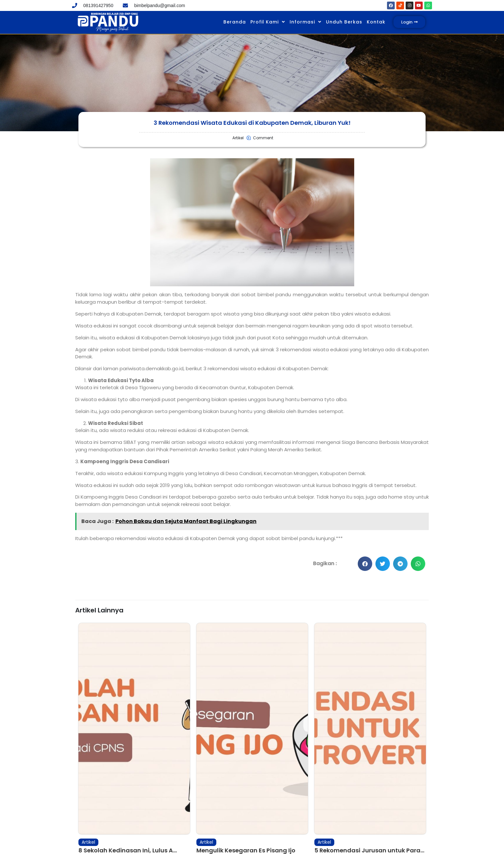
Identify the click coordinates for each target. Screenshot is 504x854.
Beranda (235, 22)
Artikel (88, 816)
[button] (365, 564)
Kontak (376, 22)
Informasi (306, 22)
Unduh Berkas (344, 22)
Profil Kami (268, 22)
